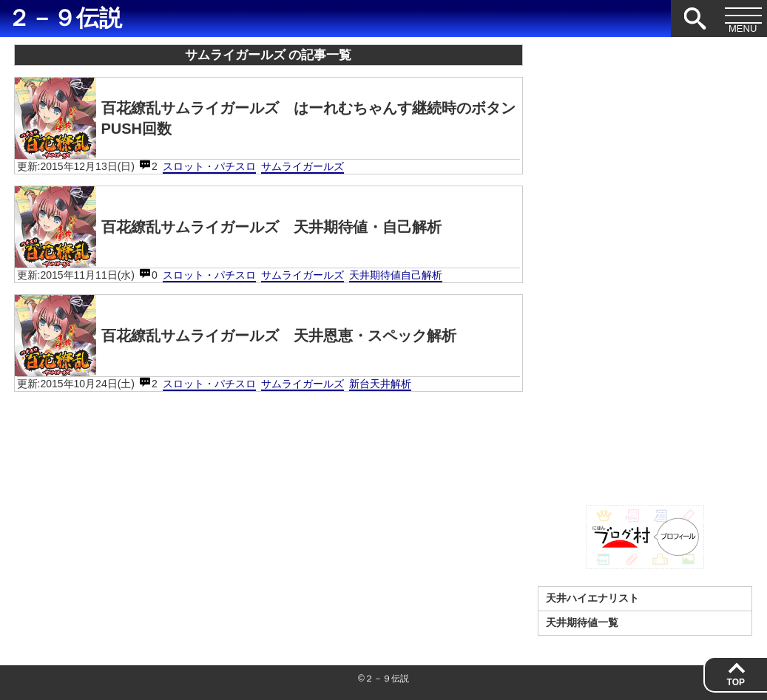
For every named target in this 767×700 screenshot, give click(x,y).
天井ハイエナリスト (592, 598)
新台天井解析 (380, 384)
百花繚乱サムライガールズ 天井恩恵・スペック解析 (236, 336)
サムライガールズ (303, 166)
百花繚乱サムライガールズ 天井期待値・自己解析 (228, 227)
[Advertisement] (645, 266)
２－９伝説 (65, 18)
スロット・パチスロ (209, 166)
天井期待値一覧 (582, 622)
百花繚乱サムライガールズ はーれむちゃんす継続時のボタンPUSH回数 (265, 118)
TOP (736, 682)
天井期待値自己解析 (396, 275)
